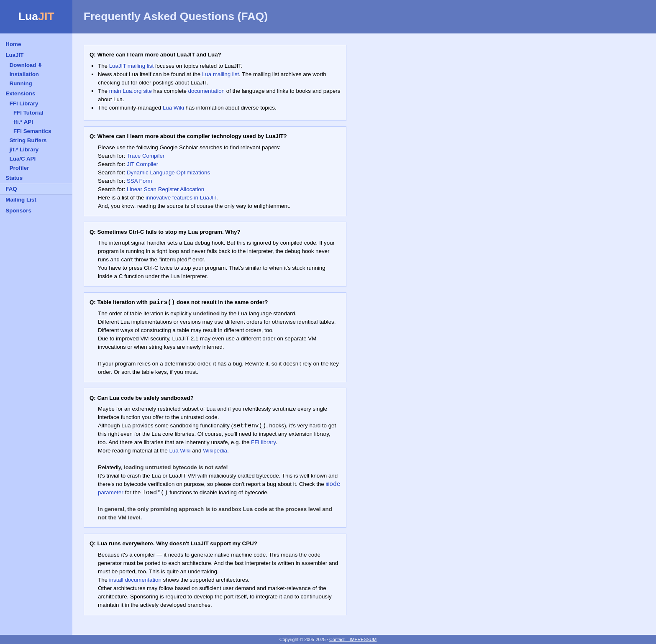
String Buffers (28, 140)
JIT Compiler (142, 164)
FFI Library (24, 103)
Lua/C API (23, 159)
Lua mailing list (220, 74)
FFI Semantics (32, 131)
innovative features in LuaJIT (181, 198)
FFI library (263, 442)
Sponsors (18, 211)
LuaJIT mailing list (131, 66)
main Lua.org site (131, 91)
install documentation (135, 580)
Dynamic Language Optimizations (168, 172)
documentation (206, 91)
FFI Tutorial (28, 113)
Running (21, 83)
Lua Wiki (173, 108)
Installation (24, 74)
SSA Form (140, 181)
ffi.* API (23, 122)
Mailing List (21, 200)
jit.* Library (24, 149)
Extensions (20, 93)
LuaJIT (14, 55)
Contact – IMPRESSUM (353, 639)
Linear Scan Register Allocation (165, 189)
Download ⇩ (26, 65)
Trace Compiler (146, 156)
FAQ (11, 189)
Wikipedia (215, 451)
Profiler (19, 168)
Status (14, 178)
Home (13, 44)
